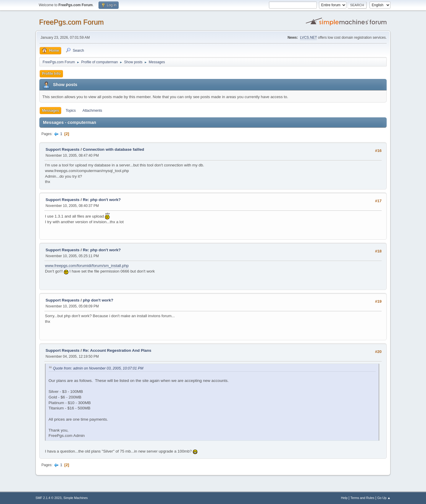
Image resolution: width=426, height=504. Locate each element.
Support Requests (63, 149)
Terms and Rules (363, 498)
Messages (50, 111)
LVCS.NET (309, 38)
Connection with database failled (113, 149)
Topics (71, 111)
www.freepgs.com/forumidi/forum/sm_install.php (87, 266)
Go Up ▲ (384, 498)
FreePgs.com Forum (71, 22)
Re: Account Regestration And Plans (117, 350)
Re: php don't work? (102, 200)
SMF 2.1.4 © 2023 (49, 498)
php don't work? (98, 300)
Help (344, 498)
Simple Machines (75, 498)
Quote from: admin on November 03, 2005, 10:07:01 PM (98, 368)
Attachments (92, 111)
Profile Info (51, 74)
